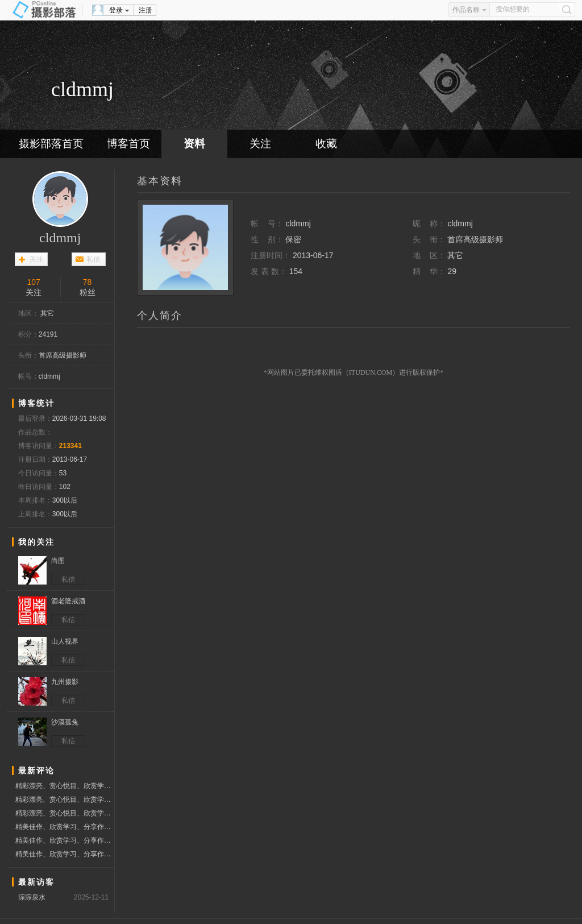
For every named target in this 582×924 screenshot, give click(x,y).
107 (33, 282)
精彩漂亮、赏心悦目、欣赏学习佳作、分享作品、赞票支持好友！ (65, 786)
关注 (260, 144)
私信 (93, 259)
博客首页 (128, 144)
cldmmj (60, 238)
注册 (145, 10)
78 (88, 282)
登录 (116, 10)
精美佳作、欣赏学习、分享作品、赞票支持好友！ (65, 827)
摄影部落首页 (51, 144)
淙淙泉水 (32, 897)
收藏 (326, 144)
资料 (194, 144)
